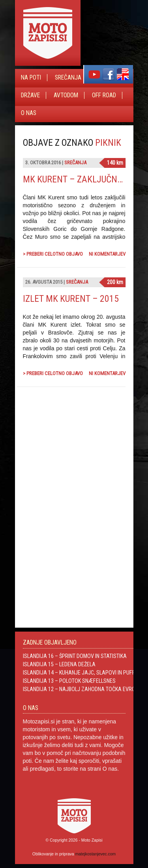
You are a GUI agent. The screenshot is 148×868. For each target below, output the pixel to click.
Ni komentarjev (107, 254)
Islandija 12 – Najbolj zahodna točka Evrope (82, 689)
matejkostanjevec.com (95, 854)
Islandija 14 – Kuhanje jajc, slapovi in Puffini (82, 673)
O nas (29, 113)
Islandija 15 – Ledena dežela (59, 664)
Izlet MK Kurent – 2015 (71, 299)
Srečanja (68, 78)
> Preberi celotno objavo (53, 254)
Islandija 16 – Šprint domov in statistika (75, 656)
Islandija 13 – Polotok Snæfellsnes (69, 681)
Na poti (31, 78)
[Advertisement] (66, 478)
